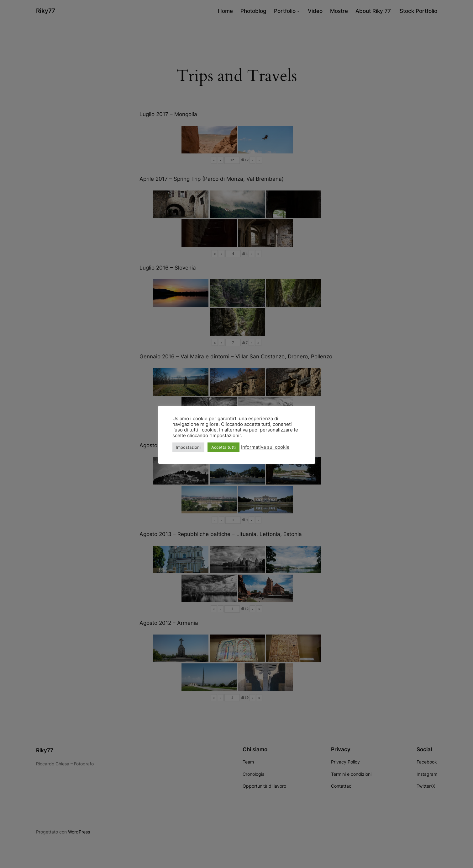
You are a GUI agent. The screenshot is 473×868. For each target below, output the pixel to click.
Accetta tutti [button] (223, 447)
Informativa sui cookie (265, 447)
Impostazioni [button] (188, 447)
